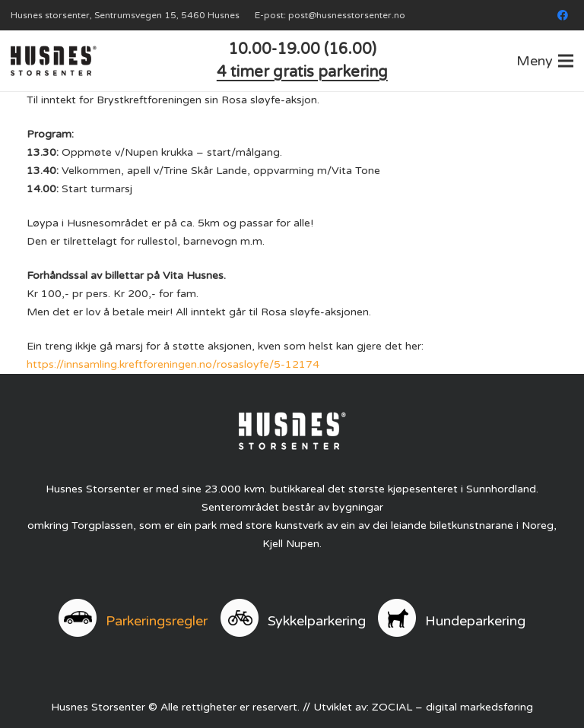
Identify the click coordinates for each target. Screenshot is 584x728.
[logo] (54, 61)
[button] (545, 61)
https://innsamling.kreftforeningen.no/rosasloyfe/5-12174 (173, 364)
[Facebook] (563, 15)
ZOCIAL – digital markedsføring (452, 707)
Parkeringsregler (157, 621)
